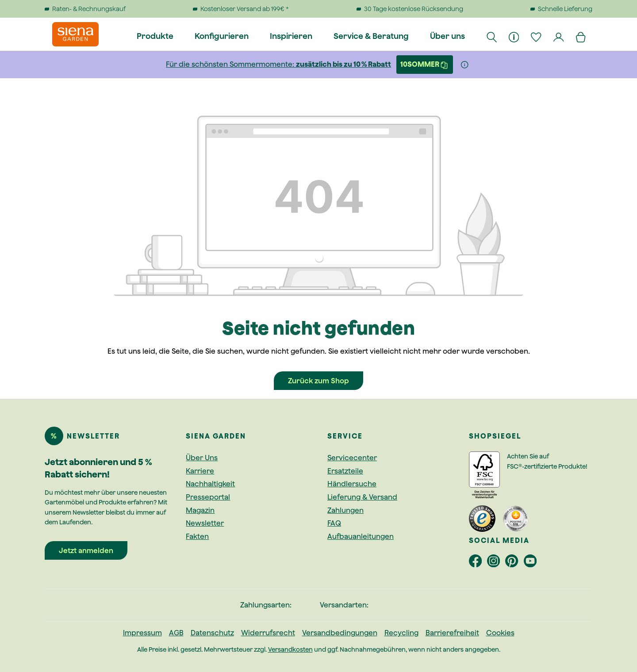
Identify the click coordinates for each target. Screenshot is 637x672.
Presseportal (208, 497)
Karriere (200, 471)
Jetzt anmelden (86, 550)
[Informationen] (514, 36)
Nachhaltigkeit (210, 484)
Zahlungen (345, 510)
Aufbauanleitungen (361, 536)
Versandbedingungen (340, 633)
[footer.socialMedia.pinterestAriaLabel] (514, 563)
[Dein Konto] (559, 36)
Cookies (500, 633)
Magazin (200, 510)
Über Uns (202, 458)
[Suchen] (492, 36)
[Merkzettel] (537, 36)
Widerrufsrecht (268, 633)
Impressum (142, 633)
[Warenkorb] (581, 36)
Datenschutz (212, 633)
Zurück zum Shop (318, 381)
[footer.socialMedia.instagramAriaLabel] (496, 563)
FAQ (334, 523)
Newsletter (205, 523)
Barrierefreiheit (452, 633)
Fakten (197, 536)
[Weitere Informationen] (465, 65)
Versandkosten (290, 649)
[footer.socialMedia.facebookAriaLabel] (478, 563)
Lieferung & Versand (362, 497)
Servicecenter (352, 458)
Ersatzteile (345, 471)
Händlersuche (352, 484)
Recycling (401, 633)
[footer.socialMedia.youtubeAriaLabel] (532, 563)
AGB (176, 633)
